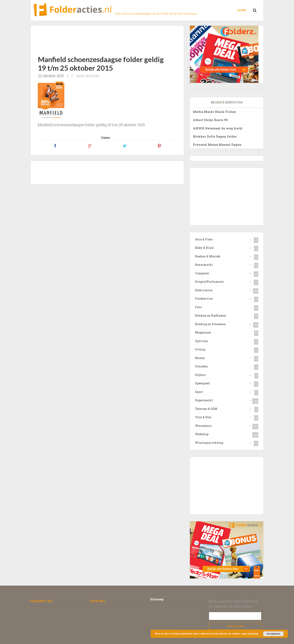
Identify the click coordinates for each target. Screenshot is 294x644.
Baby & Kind (204, 248)
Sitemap (157, 599)
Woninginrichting (209, 443)
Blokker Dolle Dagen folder (215, 136)
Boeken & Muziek (208, 256)
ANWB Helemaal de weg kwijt (218, 128)
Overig (200, 349)
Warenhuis (203, 426)
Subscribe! (235, 626)
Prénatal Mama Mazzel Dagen (217, 145)
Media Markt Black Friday (214, 112)
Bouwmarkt (204, 265)
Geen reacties (88, 76)
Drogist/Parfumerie (209, 282)
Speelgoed (202, 383)
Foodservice (204, 299)
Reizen (200, 358)
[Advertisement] (107, 37)
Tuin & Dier (203, 417)
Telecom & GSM (206, 409)
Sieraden (201, 366)
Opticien (201, 341)
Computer (202, 273)
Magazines (203, 332)
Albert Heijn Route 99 (210, 120)
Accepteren (273, 634)
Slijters (200, 375)
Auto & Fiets (204, 239)
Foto (198, 307)
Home (242, 10)
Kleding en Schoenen (210, 324)
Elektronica (204, 290)
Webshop (202, 434)
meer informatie (250, 634)
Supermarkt (204, 400)
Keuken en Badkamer (211, 315)
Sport (199, 392)
